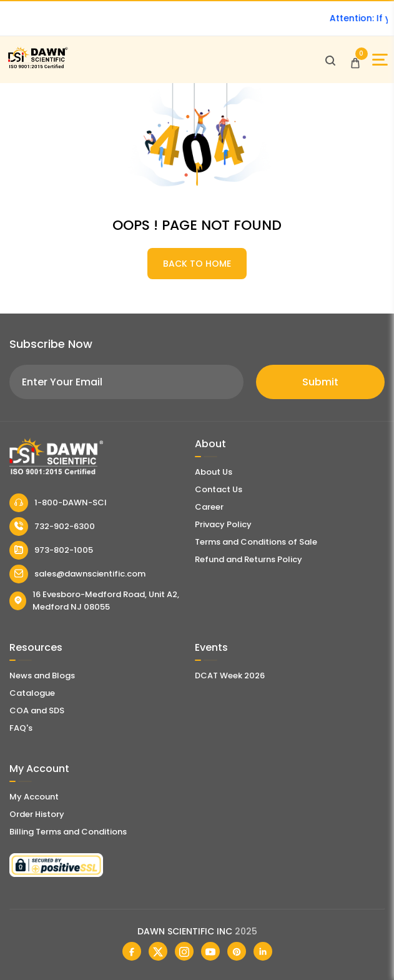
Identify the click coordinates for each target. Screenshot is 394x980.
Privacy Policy (223, 524)
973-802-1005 (51, 550)
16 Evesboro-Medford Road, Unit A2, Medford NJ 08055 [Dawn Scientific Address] (94, 601)
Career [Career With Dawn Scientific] (209, 507)
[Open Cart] (355, 60)
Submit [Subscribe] (320, 382)
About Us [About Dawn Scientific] (214, 472)
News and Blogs (42, 676)
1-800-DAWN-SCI (58, 503)
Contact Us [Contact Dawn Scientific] (219, 489)
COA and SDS (37, 710)
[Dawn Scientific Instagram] (184, 951)
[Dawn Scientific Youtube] (210, 951)
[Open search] (330, 60)
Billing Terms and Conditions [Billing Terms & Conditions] (68, 832)
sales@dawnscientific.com (77, 574)
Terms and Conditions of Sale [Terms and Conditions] (256, 542)
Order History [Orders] (37, 814)
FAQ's (21, 728)
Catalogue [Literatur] (32, 693)
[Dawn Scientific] (37, 67)
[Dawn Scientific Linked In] (263, 951)
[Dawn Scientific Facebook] (132, 951)
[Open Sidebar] (380, 60)
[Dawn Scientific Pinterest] (237, 951)
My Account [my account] (34, 797)
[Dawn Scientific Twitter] (158, 951)
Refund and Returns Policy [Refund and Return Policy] (249, 559)
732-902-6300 (52, 527)
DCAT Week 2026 (230, 676)
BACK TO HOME (197, 264)
